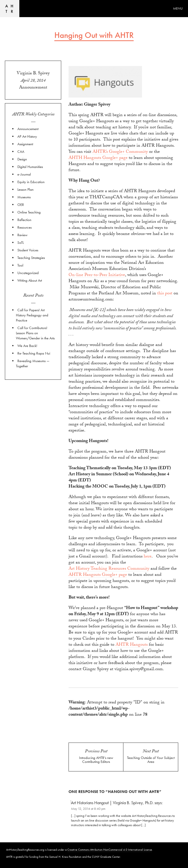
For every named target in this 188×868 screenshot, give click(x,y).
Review (22, 235)
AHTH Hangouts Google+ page (98, 159)
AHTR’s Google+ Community (120, 152)
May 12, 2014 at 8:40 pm (88, 809)
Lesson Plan (25, 189)
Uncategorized (28, 273)
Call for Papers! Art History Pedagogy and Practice (32, 315)
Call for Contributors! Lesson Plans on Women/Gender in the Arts (35, 333)
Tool (20, 265)
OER (21, 205)
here (148, 557)
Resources (24, 227)
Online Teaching (29, 212)
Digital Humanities (30, 167)
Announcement (33, 88)
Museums (24, 197)
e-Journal (24, 174)
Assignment (25, 144)
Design (22, 159)
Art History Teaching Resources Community (109, 569)
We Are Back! (27, 346)
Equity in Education (31, 182)
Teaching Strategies (31, 258)
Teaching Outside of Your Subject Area (151, 760)
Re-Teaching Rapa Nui (34, 353)
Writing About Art (30, 280)
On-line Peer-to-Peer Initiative (97, 276)
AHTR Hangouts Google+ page (98, 575)
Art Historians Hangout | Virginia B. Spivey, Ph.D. (112, 803)
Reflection (24, 220)
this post (165, 294)
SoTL (21, 243)
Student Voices (28, 250)
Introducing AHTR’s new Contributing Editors (96, 760)
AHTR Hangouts (132, 645)
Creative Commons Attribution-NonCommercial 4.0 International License (110, 850)
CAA (21, 152)
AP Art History (27, 136)
